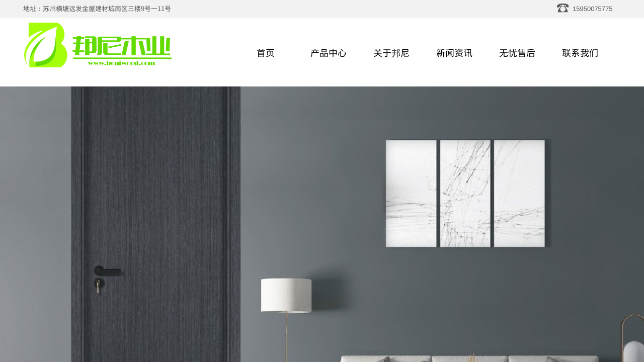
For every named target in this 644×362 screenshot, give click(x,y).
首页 (266, 52)
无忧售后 (517, 52)
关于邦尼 (391, 52)
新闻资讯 (454, 52)
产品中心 (329, 52)
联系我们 (580, 52)
